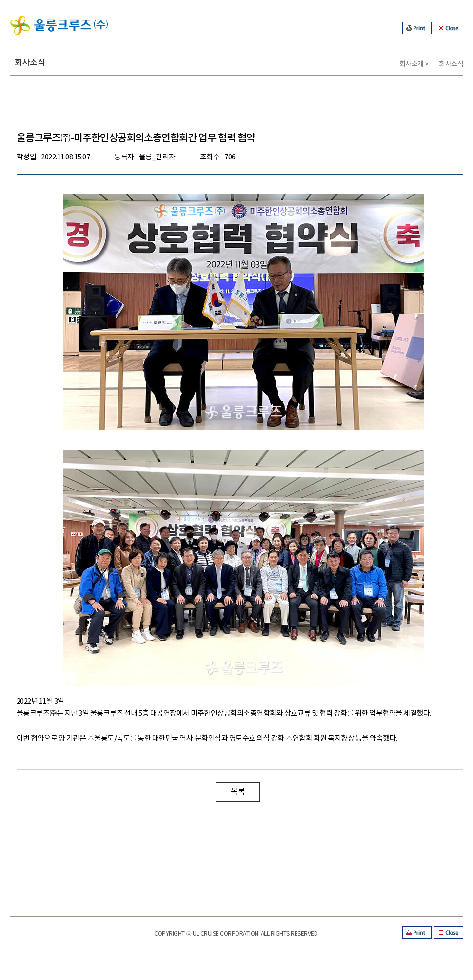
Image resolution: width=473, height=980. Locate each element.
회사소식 (451, 64)
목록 (238, 792)
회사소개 (412, 64)
